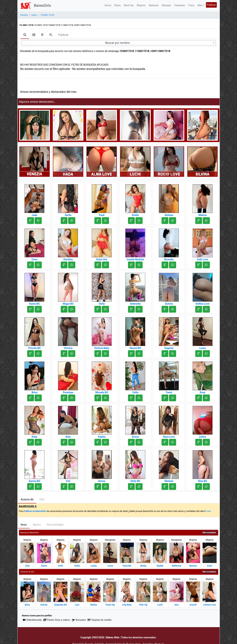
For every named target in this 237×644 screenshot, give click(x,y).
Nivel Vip (129, 5)
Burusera (79, 620)
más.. (209, 511)
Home (108, 5)
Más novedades (209, 533)
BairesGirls (42, 5)
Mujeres (141, 5)
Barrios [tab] (37, 525)
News (117, 5)
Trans (191, 5)
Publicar (211, 5)
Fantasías (180, 5)
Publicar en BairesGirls (35, 511)
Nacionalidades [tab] (55, 525)
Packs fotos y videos (57, 620)
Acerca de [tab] (27, 499)
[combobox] (119, 43)
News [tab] (24, 525)
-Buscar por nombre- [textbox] (117, 43)
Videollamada (32, 620)
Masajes (166, 5)
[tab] (25, 35)
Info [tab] (42, 499)
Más (200, 5)
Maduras (154, 5)
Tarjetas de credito (100, 620)
